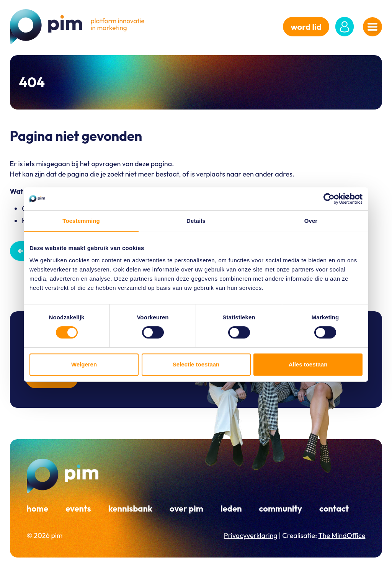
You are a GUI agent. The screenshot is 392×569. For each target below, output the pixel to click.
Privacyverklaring (251, 535)
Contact (334, 509)
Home (38, 509)
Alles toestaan (308, 364)
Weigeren (84, 364)
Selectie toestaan (196, 364)
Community (281, 509)
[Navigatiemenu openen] (372, 27)
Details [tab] (196, 221)
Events (78, 509)
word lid (306, 27)
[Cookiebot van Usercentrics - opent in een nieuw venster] (329, 199)
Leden (231, 509)
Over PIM (186, 509)
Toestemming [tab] (81, 221)
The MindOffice (342, 535)
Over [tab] (311, 221)
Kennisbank (130, 509)
